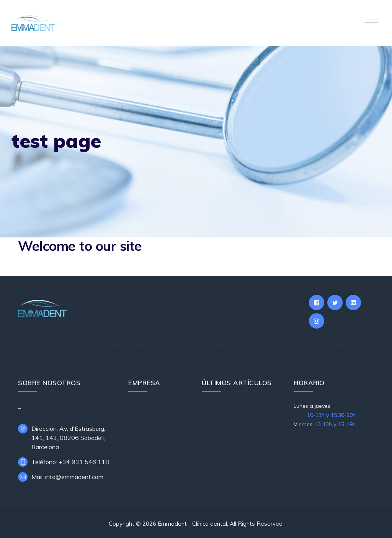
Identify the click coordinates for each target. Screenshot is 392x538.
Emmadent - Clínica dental (192, 524)
